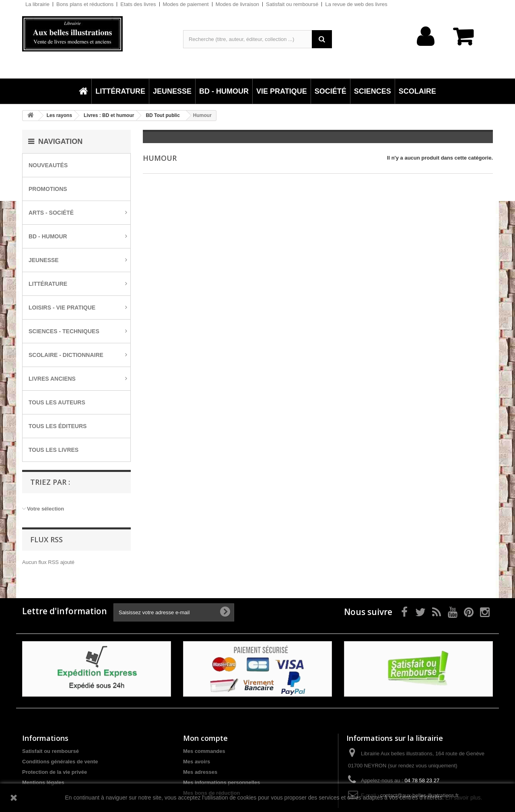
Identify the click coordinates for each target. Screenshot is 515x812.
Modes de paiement (186, 4)
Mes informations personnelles (221, 782)
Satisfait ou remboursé (292, 4)
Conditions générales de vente (60, 762)
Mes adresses (200, 772)
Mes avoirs (197, 762)
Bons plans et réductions (85, 4)
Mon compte (205, 738)
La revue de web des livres (356, 4)
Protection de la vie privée (55, 772)
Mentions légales (43, 782)
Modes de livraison (237, 4)
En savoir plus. (464, 798)
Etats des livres (138, 4)
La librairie (37, 4)
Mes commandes (204, 751)
